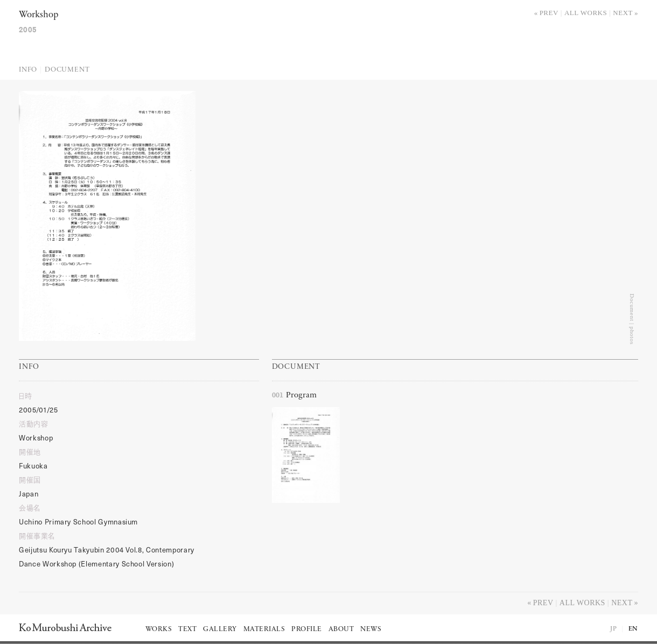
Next (623, 13)
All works (586, 13)
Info (28, 70)
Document (67, 70)
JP (613, 629)
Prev (549, 13)
